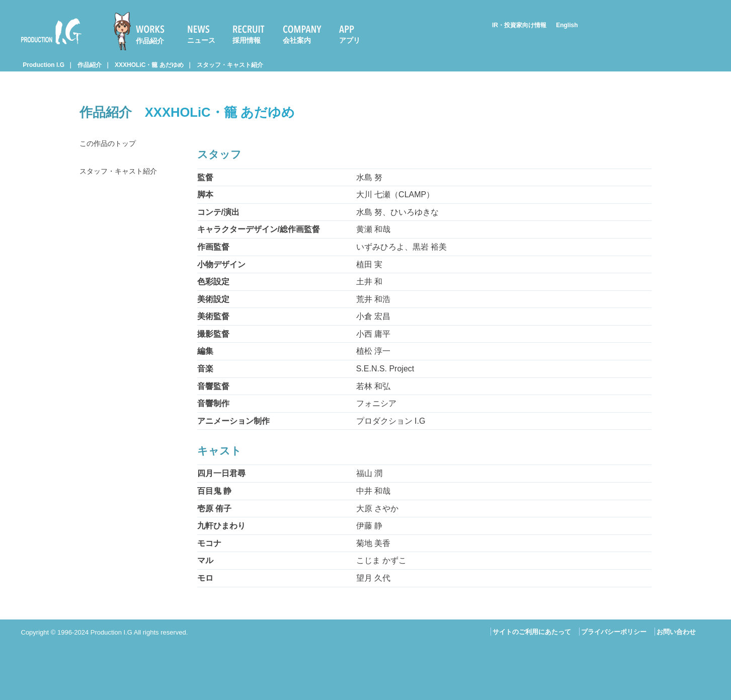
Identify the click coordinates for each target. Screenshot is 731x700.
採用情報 (247, 40)
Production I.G (51, 31)
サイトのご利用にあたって (532, 632)
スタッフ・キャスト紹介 (230, 65)
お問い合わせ (676, 632)
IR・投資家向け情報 (519, 25)
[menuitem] (143, 31)
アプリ (350, 40)
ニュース (201, 40)
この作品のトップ (112, 144)
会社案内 (297, 40)
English (567, 25)
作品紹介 (150, 41)
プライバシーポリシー (614, 632)
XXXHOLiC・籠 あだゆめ (149, 65)
